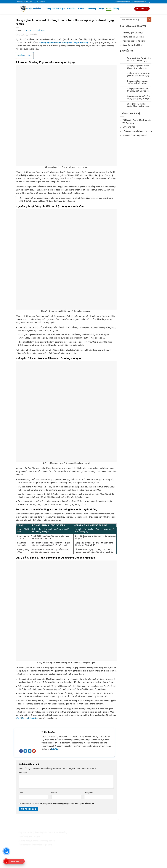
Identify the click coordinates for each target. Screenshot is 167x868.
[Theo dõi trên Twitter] (25, 751)
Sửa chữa (71, 9)
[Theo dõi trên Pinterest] (35, 850)
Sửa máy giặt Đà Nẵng (132, 33)
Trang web (89, 793)
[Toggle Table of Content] (29, 56)
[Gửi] (149, 20)
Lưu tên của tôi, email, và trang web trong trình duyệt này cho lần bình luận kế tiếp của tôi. (58, 804)
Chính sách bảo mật (139, 2)
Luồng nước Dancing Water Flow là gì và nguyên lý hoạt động (139, 105)
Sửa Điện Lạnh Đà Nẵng (27, 718)
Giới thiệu (61, 9)
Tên (21, 793)
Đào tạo (101, 9)
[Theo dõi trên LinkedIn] (30, 751)
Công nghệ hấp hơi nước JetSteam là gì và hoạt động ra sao (138, 82)
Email (54, 793)
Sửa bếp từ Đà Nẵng (119, 845)
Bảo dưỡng (92, 9)
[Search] (149, 2)
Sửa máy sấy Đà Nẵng (132, 45)
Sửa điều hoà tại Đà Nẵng (122, 832)
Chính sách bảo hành (122, 2)
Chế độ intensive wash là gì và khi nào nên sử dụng (138, 75)
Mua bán (82, 9)
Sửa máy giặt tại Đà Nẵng (122, 837)
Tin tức (109, 9)
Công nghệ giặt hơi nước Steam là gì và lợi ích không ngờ (138, 67)
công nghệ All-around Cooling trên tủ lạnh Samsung (64, 42)
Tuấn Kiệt (40, 30)
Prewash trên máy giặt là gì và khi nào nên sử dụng (139, 59)
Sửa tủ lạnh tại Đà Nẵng (133, 37)
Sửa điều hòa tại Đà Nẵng (134, 41)
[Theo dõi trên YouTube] (34, 751)
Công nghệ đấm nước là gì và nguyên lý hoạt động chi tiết (139, 97)
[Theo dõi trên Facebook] (21, 751)
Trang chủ (50, 9)
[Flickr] (47, 850)
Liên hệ (116, 9)
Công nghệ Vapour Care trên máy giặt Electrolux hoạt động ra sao (138, 90)
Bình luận (23, 773)
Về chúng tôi (82, 832)
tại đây (55, 749)
